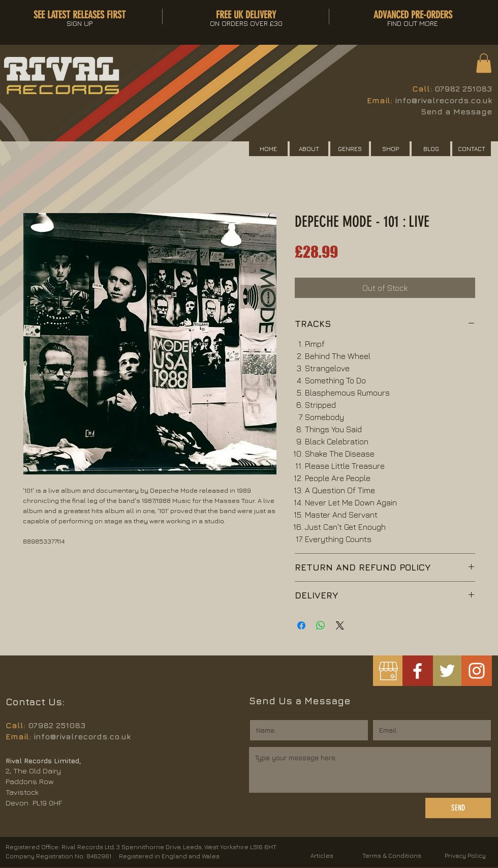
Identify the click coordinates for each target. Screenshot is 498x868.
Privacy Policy (465, 856)
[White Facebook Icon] (417, 671)
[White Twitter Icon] (447, 671)
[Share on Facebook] (301, 625)
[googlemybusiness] (388, 671)
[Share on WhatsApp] (321, 625)
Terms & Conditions (392, 856)
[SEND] (458, 808)
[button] (484, 63)
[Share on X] (340, 625)
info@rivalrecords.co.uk (443, 100)
